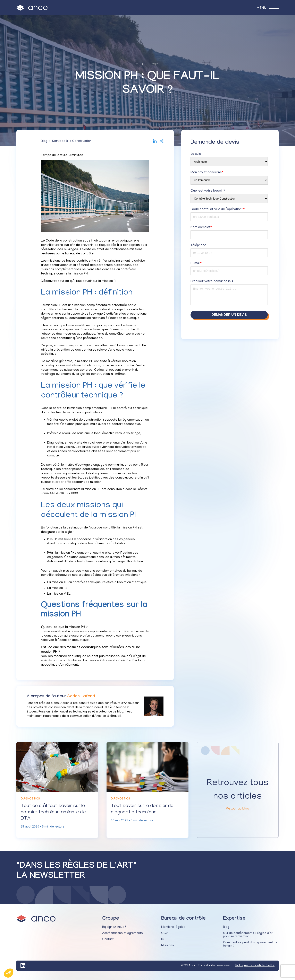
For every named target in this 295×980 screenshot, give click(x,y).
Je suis (196, 155)
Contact (108, 944)
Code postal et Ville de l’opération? (218, 211)
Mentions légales (173, 931)
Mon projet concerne (207, 174)
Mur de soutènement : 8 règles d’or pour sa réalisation (248, 939)
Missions (168, 950)
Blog (44, 142)
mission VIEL (61, 595)
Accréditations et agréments (123, 937)
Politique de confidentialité (255, 970)
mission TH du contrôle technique (76, 584)
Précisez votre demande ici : (212, 283)
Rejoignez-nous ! (114, 931)
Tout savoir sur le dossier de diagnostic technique (147, 811)
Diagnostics (30, 800)
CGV (165, 937)
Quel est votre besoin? (208, 192)
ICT (164, 944)
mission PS (60, 589)
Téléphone (198, 247)
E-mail (196, 265)
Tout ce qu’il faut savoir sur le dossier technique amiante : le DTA (57, 815)
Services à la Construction (72, 142)
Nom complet (201, 229)
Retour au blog (238, 812)
